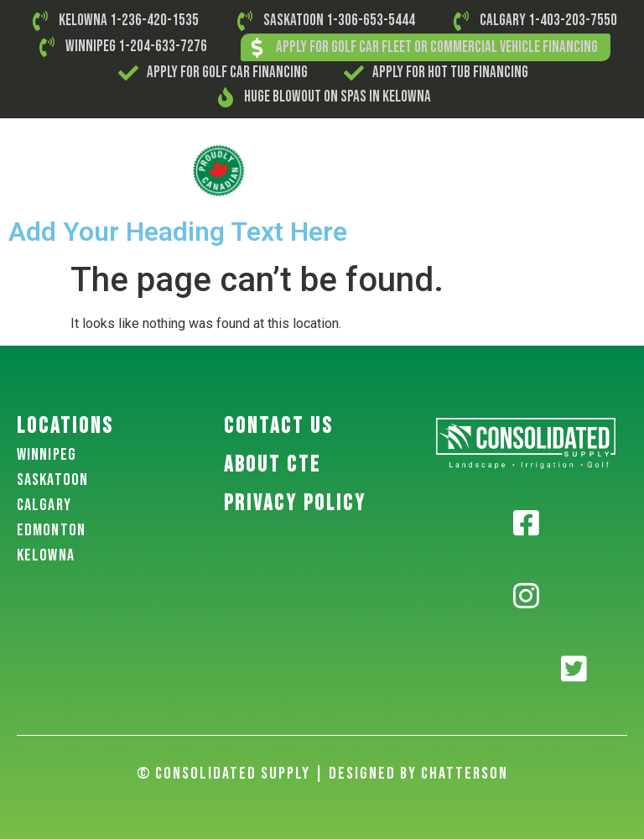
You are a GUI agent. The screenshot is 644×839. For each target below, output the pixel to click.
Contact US (278, 427)
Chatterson (465, 774)
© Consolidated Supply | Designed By (279, 774)
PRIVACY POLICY (295, 504)
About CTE (273, 465)
